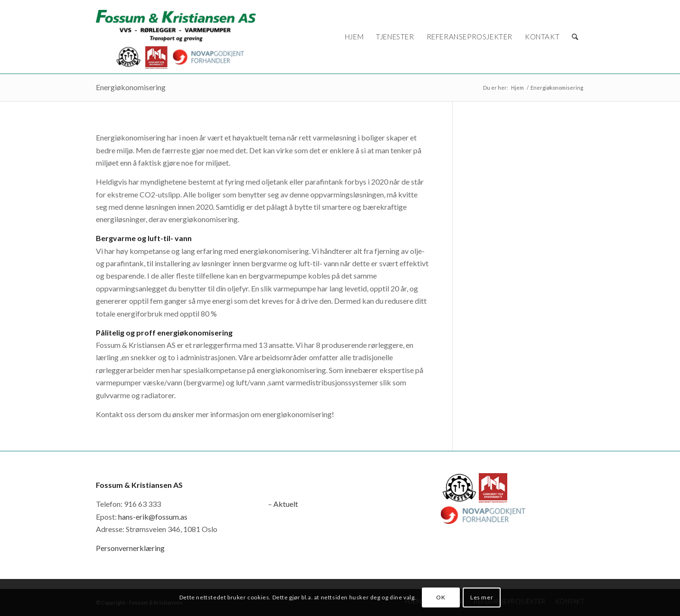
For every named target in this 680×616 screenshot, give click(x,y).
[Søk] (575, 37)
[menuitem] (354, 37)
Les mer (482, 597)
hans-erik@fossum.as (153, 517)
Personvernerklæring (130, 548)
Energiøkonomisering (131, 87)
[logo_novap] (176, 37)
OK (441, 597)
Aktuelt (286, 504)
